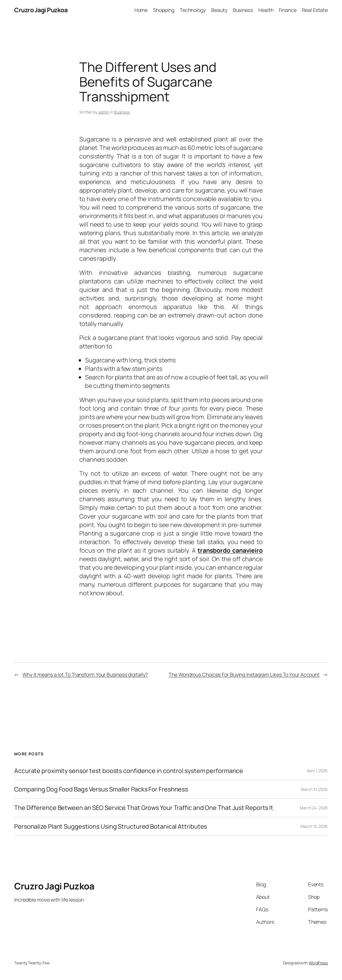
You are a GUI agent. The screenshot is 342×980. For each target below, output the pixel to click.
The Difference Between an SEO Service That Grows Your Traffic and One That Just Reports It (144, 808)
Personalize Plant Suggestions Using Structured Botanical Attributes (111, 826)
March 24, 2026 (314, 808)
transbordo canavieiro (230, 550)
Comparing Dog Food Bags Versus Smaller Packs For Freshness (101, 789)
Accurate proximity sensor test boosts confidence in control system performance (129, 771)
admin (104, 112)
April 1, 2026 (317, 771)
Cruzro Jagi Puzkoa (41, 10)
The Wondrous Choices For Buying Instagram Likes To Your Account (244, 674)
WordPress (318, 963)
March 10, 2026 (314, 826)
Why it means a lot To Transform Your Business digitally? (85, 674)
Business (122, 112)
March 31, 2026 (314, 789)
